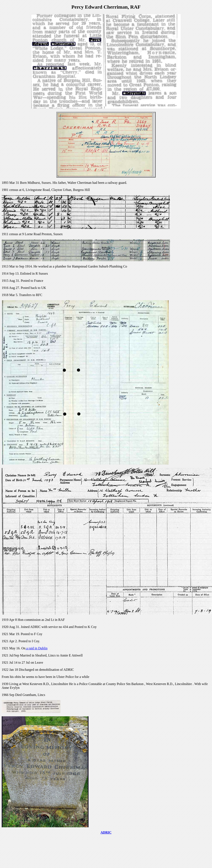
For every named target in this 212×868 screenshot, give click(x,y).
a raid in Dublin (36, 648)
